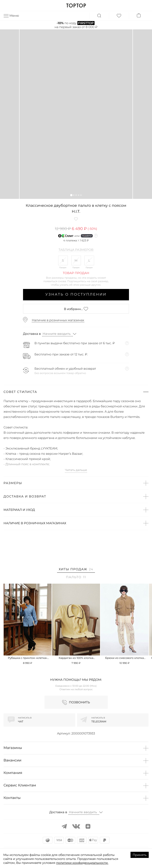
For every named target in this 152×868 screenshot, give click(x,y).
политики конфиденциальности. (82, 863)
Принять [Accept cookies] (140, 855)
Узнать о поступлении (76, 295)
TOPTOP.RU (76, 5)
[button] (71, 195)
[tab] (76, 570)
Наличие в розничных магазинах (58, 320)
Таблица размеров (76, 250)
